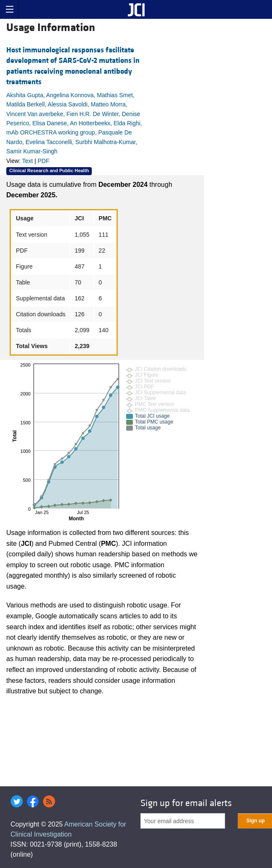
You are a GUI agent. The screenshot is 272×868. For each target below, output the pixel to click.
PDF (44, 161)
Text (28, 161)
